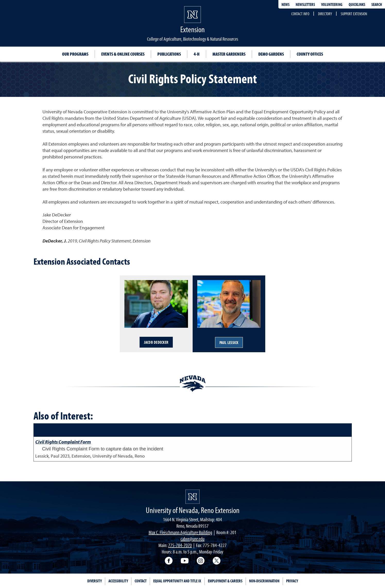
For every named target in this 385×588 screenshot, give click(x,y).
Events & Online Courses (123, 54)
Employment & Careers (225, 581)
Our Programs (75, 54)
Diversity (95, 581)
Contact (141, 581)
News (285, 4)
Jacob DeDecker (156, 342)
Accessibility (118, 581)
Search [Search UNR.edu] (377, 4)
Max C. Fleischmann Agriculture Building (180, 532)
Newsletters (305, 4)
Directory (325, 14)
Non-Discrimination (264, 581)
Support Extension (354, 14)
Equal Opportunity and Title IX (177, 581)
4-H (197, 54)
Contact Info (300, 14)
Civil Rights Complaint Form (63, 442)
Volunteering (332, 4)
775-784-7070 (180, 545)
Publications (169, 54)
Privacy (292, 581)
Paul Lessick (229, 342)
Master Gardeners (229, 54)
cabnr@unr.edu (192, 539)
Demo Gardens (271, 54)
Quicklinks (357, 4)
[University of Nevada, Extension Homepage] (192, 497)
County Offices (310, 54)
